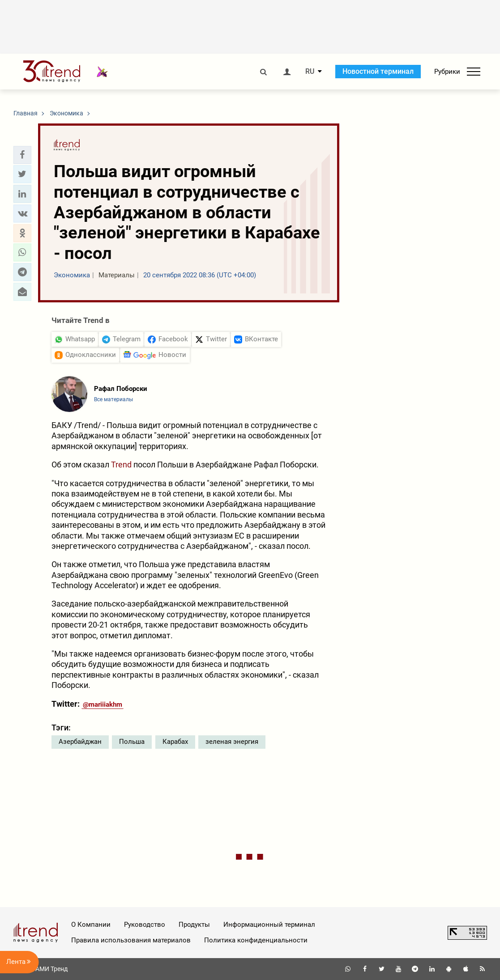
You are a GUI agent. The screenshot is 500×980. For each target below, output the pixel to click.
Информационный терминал (269, 925)
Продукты (194, 925)
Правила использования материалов (131, 940)
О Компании (91, 925)
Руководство (145, 925)
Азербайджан (80, 742)
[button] (22, 155)
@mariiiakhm (103, 704)
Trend (121, 465)
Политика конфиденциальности (256, 940)
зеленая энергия (232, 742)
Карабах (175, 742)
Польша (132, 742)
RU (310, 72)
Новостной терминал (378, 71)
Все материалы (113, 399)
